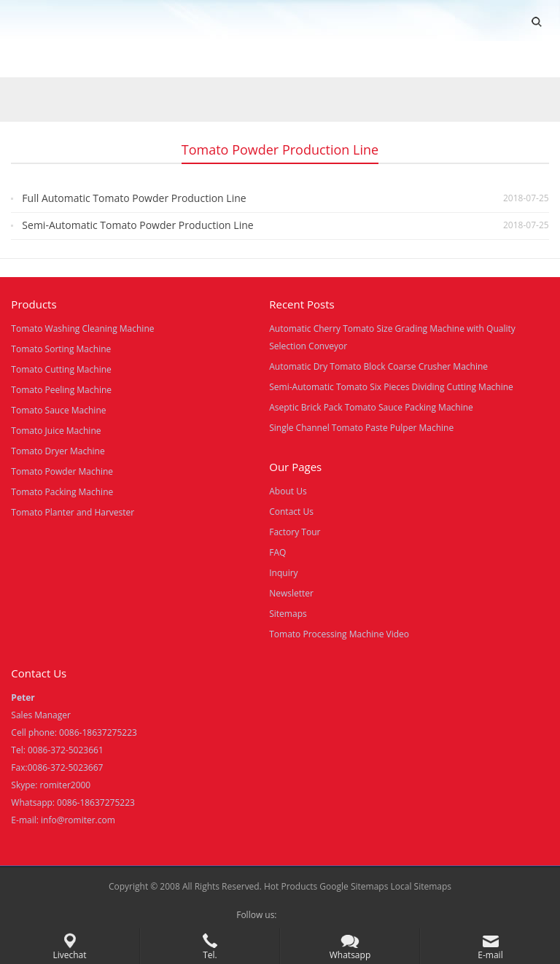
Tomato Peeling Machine (61, 390)
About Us (220, 61)
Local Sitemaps (421, 886)
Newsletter (291, 593)
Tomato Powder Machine (62, 471)
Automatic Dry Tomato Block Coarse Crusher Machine (378, 366)
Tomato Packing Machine (62, 492)
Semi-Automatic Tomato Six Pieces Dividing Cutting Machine (391, 387)
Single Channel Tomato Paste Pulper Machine (361, 428)
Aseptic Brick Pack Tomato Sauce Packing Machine (371, 407)
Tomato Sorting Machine (61, 349)
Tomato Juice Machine (56, 431)
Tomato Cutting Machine (61, 369)
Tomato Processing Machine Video (339, 634)
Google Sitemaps (354, 886)
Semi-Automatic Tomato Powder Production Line (137, 225)
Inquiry (283, 573)
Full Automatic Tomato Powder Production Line (134, 198)
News (284, 61)
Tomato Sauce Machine (58, 410)
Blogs (420, 61)
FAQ (277, 552)
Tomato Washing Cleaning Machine (82, 329)
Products (93, 61)
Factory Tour (295, 532)
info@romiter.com (78, 820)
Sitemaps (288, 614)
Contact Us (352, 61)
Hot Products (291, 886)
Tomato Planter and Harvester (73, 512)
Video (156, 61)
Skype (315, 915)
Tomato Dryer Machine (58, 451)
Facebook (292, 915)
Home (28, 61)
